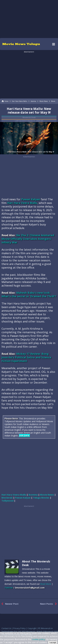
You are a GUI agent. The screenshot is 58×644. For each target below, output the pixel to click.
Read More (46, 584)
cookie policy (38, 639)
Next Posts (49, 604)
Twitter (9, 588)
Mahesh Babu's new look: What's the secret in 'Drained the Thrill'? (29, 294)
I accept (53, 642)
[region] (29, 19)
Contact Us (6, 628)
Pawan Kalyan (31, 199)
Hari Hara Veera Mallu (22, 203)
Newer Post (9, 604)
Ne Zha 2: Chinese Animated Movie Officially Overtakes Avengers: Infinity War (28, 239)
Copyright (32, 628)
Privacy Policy (19, 628)
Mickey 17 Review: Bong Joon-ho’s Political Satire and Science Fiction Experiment (26, 357)
